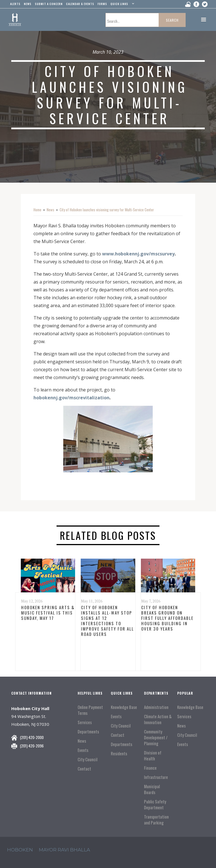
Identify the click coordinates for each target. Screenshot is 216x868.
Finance (150, 768)
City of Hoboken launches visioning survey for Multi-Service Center (107, 210)
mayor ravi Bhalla (64, 850)
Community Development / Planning (156, 737)
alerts (15, 4)
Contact (84, 769)
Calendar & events (80, 4)
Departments (88, 732)
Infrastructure (156, 777)
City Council (87, 759)
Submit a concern (49, 4)
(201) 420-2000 (32, 737)
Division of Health (153, 756)
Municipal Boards (152, 789)
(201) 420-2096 (32, 746)
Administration (156, 707)
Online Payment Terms (90, 710)
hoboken (20, 850)
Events (83, 750)
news (28, 4)
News (50, 210)
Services (85, 722)
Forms (102, 4)
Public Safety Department (155, 804)
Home (37, 210)
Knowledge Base (124, 707)
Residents (119, 753)
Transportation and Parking (156, 820)
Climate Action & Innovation (158, 719)
